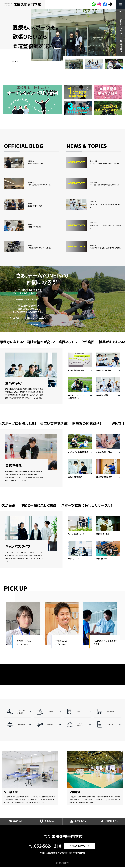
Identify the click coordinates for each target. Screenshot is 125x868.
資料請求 (121, 48)
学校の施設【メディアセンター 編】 (39, 185)
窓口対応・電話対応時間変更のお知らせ (104, 164)
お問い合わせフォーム (79, 847)
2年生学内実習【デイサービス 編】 (40, 248)
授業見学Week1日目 (35, 164)
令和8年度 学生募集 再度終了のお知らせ (105, 248)
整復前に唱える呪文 (35, 206)
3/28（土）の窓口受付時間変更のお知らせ (105, 185)
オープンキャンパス (121, 24)
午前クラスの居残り (34, 227)
